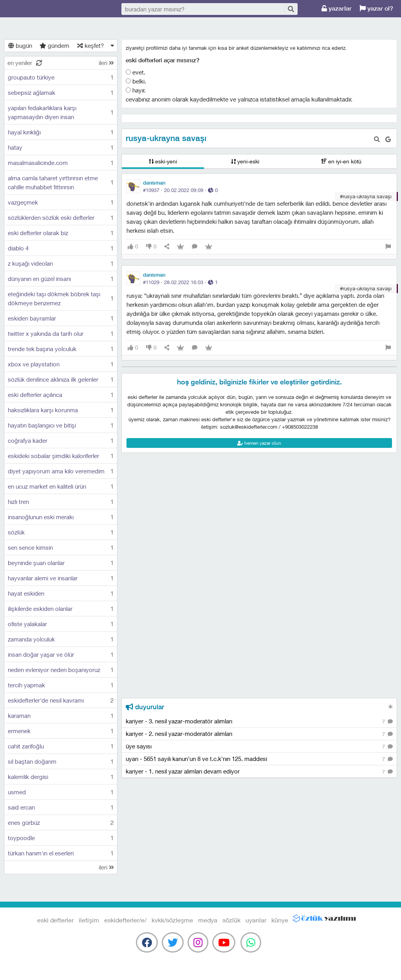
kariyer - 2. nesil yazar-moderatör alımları (259, 734)
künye (280, 920)
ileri (106, 63)
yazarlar (337, 8)
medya (208, 920)
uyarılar (256, 920)
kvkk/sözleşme (172, 920)
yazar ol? (376, 8)
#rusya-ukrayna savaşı (366, 196)
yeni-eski (245, 161)
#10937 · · (180, 190)
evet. (135, 72)
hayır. (136, 90)
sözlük (231, 920)
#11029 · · (180, 282)
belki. (136, 81)
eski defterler (43, 9)
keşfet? (90, 45)
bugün (20, 45)
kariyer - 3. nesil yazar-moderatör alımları (259, 722)
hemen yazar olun (259, 443)
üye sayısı (259, 747)
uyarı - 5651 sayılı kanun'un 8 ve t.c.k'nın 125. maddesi (259, 759)
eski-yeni (163, 161)
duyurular (145, 707)
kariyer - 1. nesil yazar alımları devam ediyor (259, 772)
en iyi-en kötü (341, 161)
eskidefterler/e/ (125, 920)
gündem (54, 45)
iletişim (89, 920)
